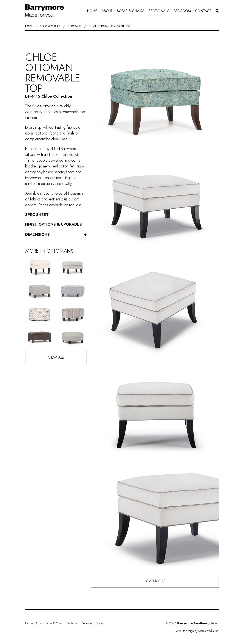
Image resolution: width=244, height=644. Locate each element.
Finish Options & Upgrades (54, 224)
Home (92, 11)
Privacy (215, 623)
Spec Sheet (37, 215)
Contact (203, 11)
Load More (155, 581)
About (107, 11)
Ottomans (74, 26)
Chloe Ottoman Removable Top (109, 26)
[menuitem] (92, 11)
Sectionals (159, 11)
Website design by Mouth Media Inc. (197, 631)
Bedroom (182, 11)
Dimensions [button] (56, 235)
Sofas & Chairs (131, 11)
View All (56, 357)
